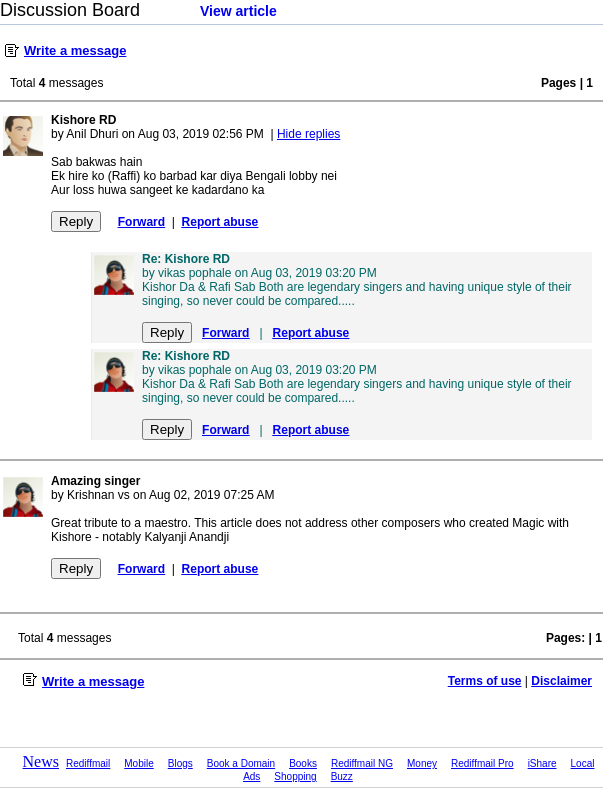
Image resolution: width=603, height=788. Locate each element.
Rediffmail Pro (482, 763)
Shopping (295, 776)
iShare (542, 763)
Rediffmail (88, 763)
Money (422, 763)
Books (303, 763)
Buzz (342, 776)
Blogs (180, 763)
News (41, 761)
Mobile (138, 763)
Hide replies (308, 134)
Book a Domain (241, 763)
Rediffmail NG (362, 763)
